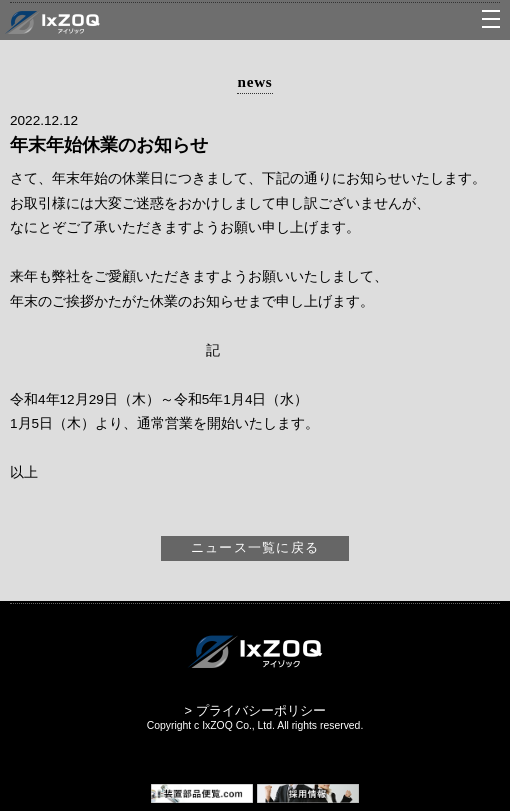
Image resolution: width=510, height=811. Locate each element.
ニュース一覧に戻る (255, 547)
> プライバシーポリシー (254, 710)
